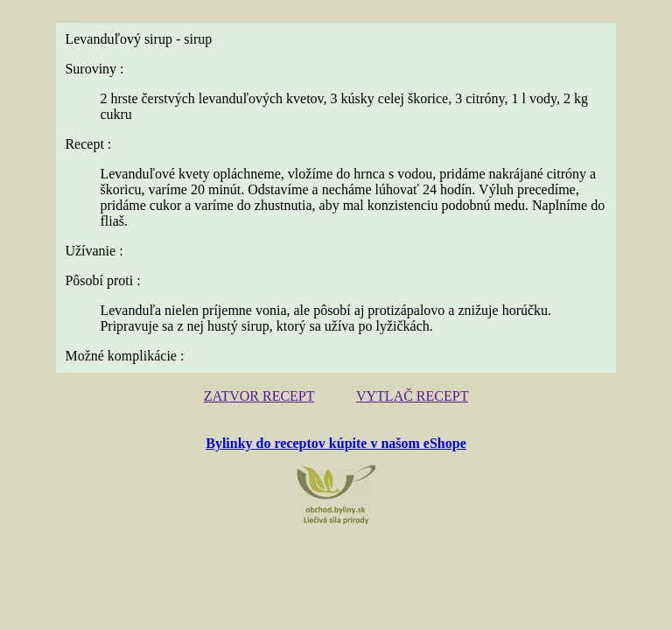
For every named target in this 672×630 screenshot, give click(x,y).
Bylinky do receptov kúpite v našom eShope (336, 443)
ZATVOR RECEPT (259, 396)
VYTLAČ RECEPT (412, 396)
